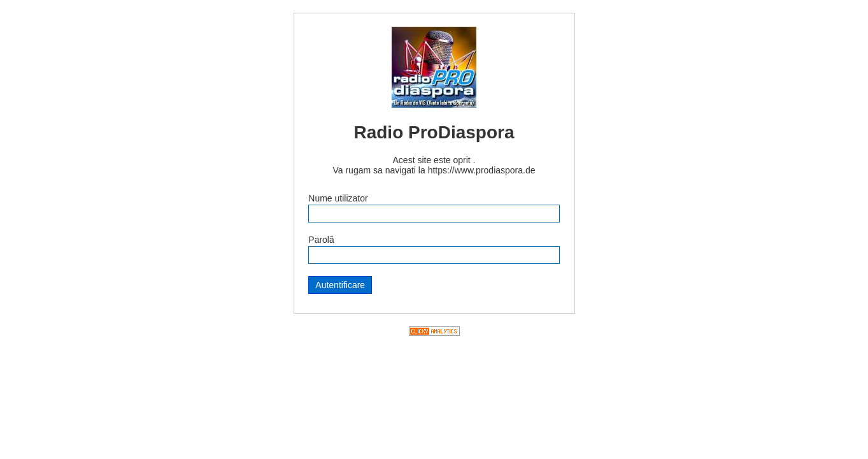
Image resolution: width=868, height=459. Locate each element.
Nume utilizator (338, 198)
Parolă (321, 240)
